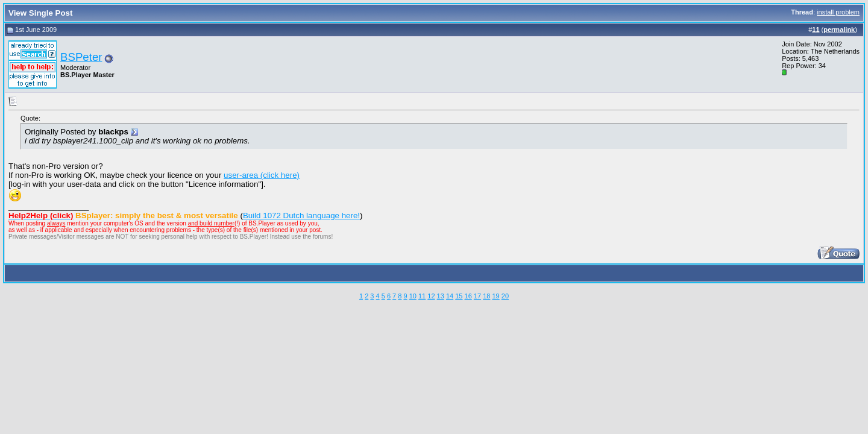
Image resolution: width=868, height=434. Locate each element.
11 (422, 296)
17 (477, 296)
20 (505, 296)
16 (468, 296)
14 (450, 296)
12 (431, 296)
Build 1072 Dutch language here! (301, 215)
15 (459, 296)
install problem (838, 12)
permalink (839, 30)
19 (495, 296)
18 (486, 296)
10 (413, 296)
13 (441, 296)
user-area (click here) (262, 175)
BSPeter (81, 57)
